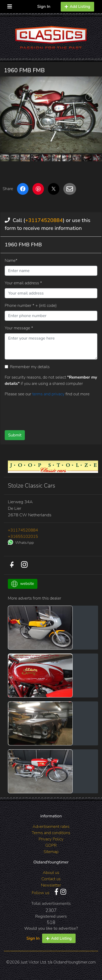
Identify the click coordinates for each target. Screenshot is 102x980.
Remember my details (30, 367)
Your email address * (23, 283)
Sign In (44, 7)
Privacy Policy (51, 839)
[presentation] (44, 412)
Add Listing (77, 7)
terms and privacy (49, 394)
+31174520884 (44, 220)
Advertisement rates (51, 827)
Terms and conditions (51, 833)
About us (51, 873)
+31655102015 (23, 536)
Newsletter (51, 885)
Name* (11, 261)
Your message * (19, 328)
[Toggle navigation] (10, 5)
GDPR (51, 845)
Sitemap (51, 852)
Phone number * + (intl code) (31, 306)
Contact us (51, 879)
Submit (15, 435)
